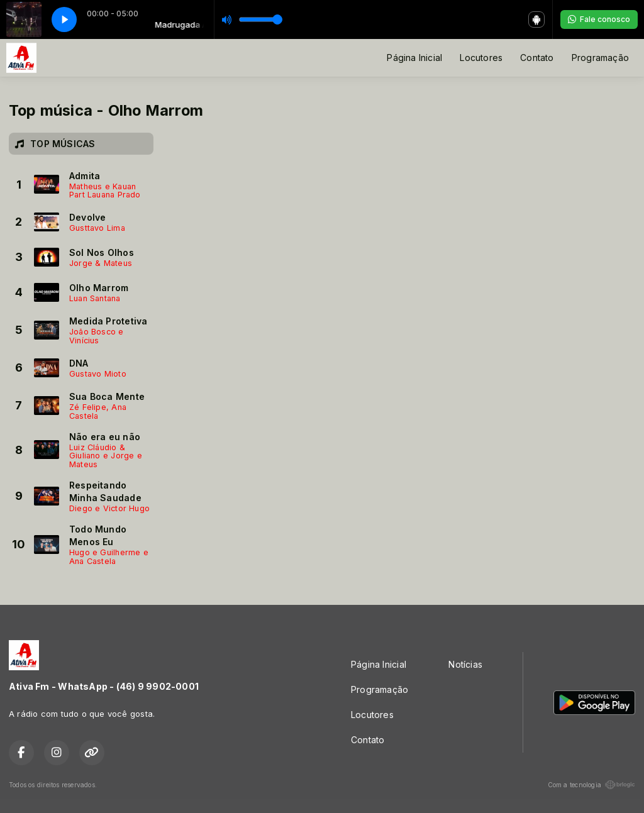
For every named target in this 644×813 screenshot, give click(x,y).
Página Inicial (414, 58)
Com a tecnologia (591, 785)
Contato (537, 58)
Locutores (481, 58)
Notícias (465, 664)
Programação (600, 58)
